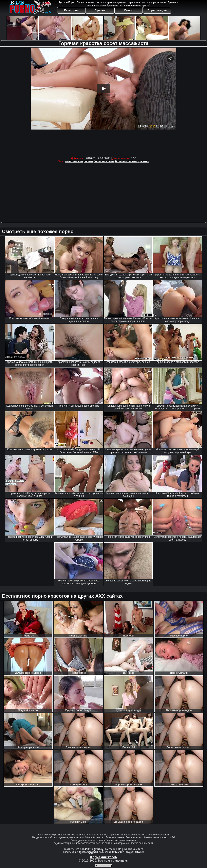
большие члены (104, 161)
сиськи (88, 161)
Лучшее (100, 10)
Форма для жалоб (103, 857)
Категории (71, 10)
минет (69, 161)
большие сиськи (126, 161)
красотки (143, 161)
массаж (78, 161)
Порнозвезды (157, 10)
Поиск (129, 10)
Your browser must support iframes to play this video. (103, 101)
